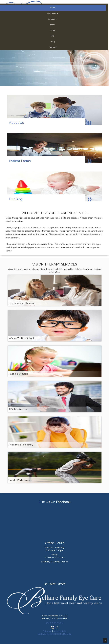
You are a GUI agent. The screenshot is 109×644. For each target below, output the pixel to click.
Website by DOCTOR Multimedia (54, 634)
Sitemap (47, 631)
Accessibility (60, 631)
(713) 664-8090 (54, 623)
